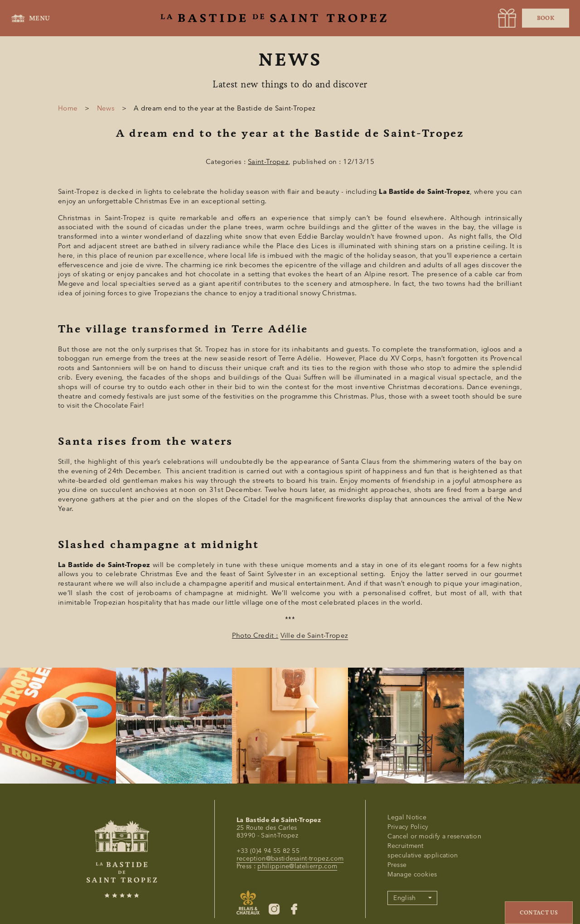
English (404, 898)
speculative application (423, 855)
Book (546, 18)
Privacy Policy (408, 827)
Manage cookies (412, 874)
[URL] (507, 18)
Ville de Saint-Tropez (314, 635)
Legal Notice (407, 817)
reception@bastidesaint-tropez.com (290, 859)
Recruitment (406, 846)
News (106, 108)
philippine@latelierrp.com (297, 866)
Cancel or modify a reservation (434, 836)
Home (68, 108)
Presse (397, 865)
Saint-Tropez (268, 162)
